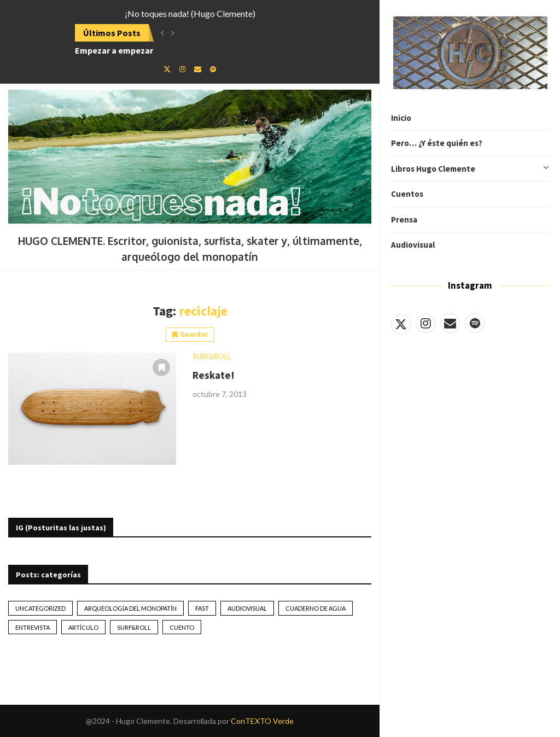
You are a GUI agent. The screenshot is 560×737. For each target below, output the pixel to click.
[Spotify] (475, 323)
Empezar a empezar (114, 50)
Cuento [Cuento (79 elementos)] (182, 627)
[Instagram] (425, 323)
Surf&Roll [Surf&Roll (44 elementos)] (134, 627)
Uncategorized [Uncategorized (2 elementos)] (40, 608)
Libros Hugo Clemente (470, 169)
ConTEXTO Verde (262, 721)
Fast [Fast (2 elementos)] (202, 608)
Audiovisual (413, 245)
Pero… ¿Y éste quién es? (437, 143)
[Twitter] (401, 323)
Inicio (401, 118)
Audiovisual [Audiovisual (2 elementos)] (247, 608)
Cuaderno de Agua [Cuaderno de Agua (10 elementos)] (316, 608)
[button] (162, 33)
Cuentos (407, 194)
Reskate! (214, 375)
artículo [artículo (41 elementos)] (83, 627)
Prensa (404, 220)
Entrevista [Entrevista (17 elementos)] (33, 627)
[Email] (450, 323)
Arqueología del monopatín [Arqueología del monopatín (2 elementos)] (130, 608)
